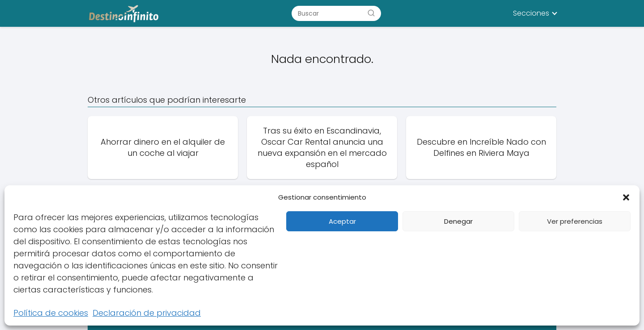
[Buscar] (371, 13)
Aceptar (342, 221)
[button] (626, 197)
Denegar (458, 221)
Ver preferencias (575, 221)
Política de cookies (51, 313)
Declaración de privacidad (147, 313)
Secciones (531, 13)
